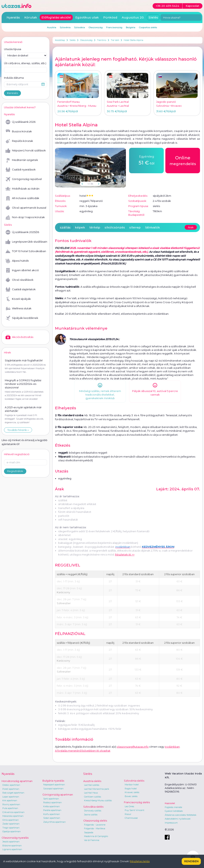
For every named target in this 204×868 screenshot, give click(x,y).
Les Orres (129, 806)
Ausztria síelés (92, 781)
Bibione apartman (12, 846)
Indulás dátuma (14, 78)
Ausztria (52, 27)
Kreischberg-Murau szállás (98, 800)
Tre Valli (115, 40)
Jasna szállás (91, 815)
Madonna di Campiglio (96, 836)
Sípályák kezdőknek (22, 318)
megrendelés (183, 160)
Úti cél (25, 63)
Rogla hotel (131, 789)
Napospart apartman (54, 785)
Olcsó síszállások (20, 280)
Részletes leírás (140, 861)
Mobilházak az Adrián (23, 189)
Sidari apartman (52, 818)
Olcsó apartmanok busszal (26, 208)
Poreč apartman (11, 789)
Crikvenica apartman (13, 812)
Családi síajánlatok (21, 289)
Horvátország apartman (17, 781)
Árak (191, 227)
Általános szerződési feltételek (181, 815)
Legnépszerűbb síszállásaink (26, 242)
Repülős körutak (19, 141)
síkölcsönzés (115, 227)
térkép (95, 227)
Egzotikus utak (87, 17)
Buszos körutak (19, 132)
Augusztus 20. (133, 17)
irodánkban (172, 747)
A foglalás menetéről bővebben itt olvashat (83, 751)
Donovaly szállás (93, 811)
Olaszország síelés (95, 821)
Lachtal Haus (91, 793)
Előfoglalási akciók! (56, 17)
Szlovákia (79, 27)
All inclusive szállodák (22, 198)
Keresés (12, 93)
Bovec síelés (131, 796)
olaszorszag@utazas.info (133, 747)
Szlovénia (65, 27)
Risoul (128, 814)
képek (80, 227)
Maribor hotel (132, 785)
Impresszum (171, 823)
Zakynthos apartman (54, 822)
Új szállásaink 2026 (21, 122)
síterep (135, 227)
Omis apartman (11, 820)
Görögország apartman (58, 794)
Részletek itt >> (125, 554)
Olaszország (86, 40)
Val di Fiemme (92, 840)
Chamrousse (131, 818)
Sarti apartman (51, 799)
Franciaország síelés (137, 802)
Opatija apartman (12, 831)
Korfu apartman (52, 814)
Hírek (7, 352)
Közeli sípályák (18, 299)
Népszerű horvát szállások (26, 151)
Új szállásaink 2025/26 (22, 232)
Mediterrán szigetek (22, 160)
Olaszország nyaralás (15, 838)
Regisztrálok (15, 471)
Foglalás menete (173, 807)
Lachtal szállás (92, 785)
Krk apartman (10, 800)
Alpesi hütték (17, 261)
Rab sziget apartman (13, 793)
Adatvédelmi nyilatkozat (178, 819)
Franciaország (114, 27)
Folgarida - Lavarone (95, 825)
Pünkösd (110, 17)
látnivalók (153, 227)
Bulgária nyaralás (53, 781)
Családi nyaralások (21, 170)
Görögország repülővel (24, 179)
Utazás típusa (13, 49)
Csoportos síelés (148, 27)
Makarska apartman (13, 816)
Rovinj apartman (11, 804)
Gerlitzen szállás (93, 797)
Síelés (73, 40)
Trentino (102, 40)
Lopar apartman (11, 797)
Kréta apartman (51, 806)
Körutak (31, 17)
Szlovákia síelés (93, 807)
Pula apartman (10, 808)
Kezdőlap (60, 40)
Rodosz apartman (52, 802)
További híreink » (18, 430)
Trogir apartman (11, 828)
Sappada (89, 832)
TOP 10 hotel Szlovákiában (26, 251)
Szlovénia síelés (134, 781)
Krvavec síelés (132, 792)
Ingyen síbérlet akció (22, 270)
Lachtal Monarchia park (97, 789)
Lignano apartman (12, 849)
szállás (65, 227)
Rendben (191, 861)
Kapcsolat (170, 803)
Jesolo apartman (11, 842)
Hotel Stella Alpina (133, 40)
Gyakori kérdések (174, 811)
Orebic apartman (11, 785)
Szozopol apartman (53, 789)
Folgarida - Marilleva (95, 828)
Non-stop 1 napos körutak (25, 217)
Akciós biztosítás (19, 337)
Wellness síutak (19, 309)
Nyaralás (13, 17)
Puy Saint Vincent (134, 810)
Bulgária (131, 27)
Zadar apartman (11, 824)
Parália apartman (52, 810)
